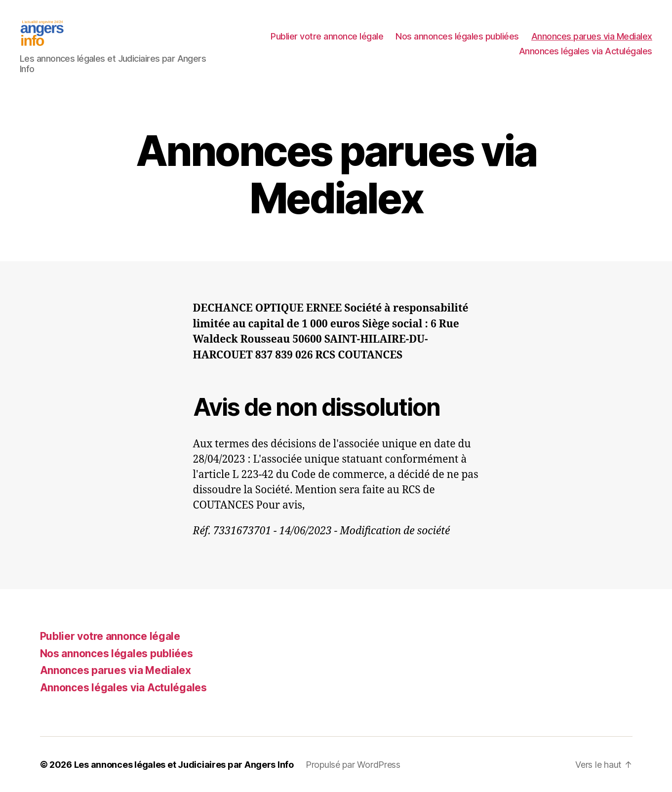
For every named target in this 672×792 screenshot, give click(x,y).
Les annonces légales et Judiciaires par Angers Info (184, 764)
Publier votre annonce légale (327, 36)
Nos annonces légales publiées (457, 36)
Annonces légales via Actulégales (586, 51)
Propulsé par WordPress (353, 764)
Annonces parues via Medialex (592, 36)
